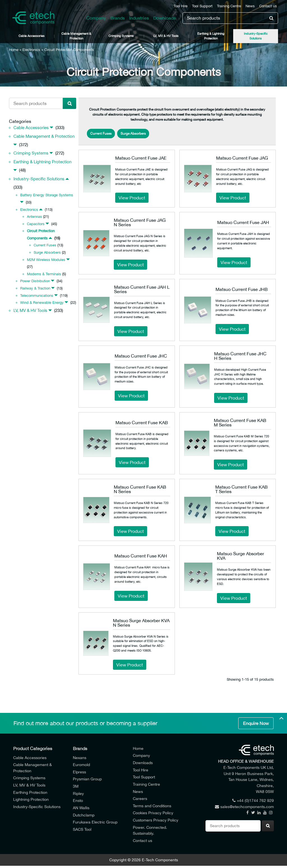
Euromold (81, 765)
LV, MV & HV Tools (166, 36)
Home (14, 50)
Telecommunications (37, 296)
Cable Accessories (32, 36)
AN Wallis (81, 808)
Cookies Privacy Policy (153, 813)
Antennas (34, 217)
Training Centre (229, 6)
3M (76, 786)
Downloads (165, 18)
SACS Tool (82, 829)
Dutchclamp (84, 815)
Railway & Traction (35, 288)
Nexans (80, 758)
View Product (132, 198)
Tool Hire (180, 6)
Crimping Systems (121, 36)
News (250, 6)
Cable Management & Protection (76, 36)
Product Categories (33, 748)
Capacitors (36, 224)
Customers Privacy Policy (156, 820)
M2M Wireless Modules (46, 260)
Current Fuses (45, 245)
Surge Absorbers (47, 252)
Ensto (78, 800)
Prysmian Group (87, 779)
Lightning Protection (31, 799)
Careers (140, 798)
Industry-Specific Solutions (256, 36)
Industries (139, 18)
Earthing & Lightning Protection (211, 36)
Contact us (268, 6)
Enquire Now (256, 723)
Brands (118, 18)
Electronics (31, 50)
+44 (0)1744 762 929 (253, 800)
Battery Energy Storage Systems (47, 195)
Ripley (78, 793)
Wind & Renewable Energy (42, 303)
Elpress (79, 772)
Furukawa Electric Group (95, 822)
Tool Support (202, 6)
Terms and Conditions (152, 806)
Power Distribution (35, 281)
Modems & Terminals (44, 274)
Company (96, 18)
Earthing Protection (30, 792)
